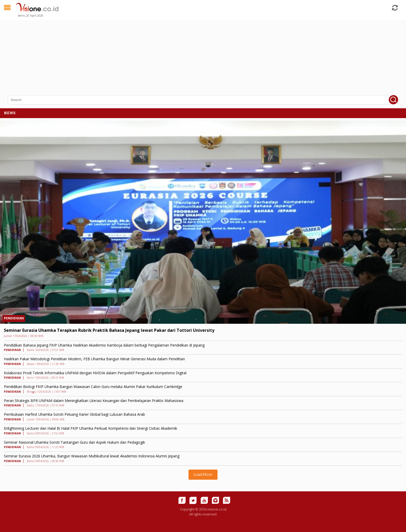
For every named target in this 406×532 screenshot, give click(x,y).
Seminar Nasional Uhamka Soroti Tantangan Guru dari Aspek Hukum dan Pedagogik (74, 442)
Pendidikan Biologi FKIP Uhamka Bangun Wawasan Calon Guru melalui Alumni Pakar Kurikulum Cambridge (93, 387)
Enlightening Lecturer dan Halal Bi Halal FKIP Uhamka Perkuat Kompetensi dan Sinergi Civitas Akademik (90, 428)
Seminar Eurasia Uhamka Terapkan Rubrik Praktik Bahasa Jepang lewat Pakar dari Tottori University (109, 330)
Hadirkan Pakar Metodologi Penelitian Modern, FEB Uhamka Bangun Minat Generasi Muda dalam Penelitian (94, 359)
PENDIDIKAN (14, 318)
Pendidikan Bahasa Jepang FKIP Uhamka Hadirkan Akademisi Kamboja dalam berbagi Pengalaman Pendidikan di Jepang (104, 345)
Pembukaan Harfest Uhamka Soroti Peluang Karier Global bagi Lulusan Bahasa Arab (74, 414)
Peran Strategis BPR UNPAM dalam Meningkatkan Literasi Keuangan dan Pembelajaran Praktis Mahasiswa (94, 401)
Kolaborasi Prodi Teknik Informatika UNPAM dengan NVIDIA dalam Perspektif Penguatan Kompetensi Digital (95, 373)
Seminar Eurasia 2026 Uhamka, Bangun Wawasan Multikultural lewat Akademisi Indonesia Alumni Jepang (92, 456)
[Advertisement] (155, 54)
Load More (203, 475)
